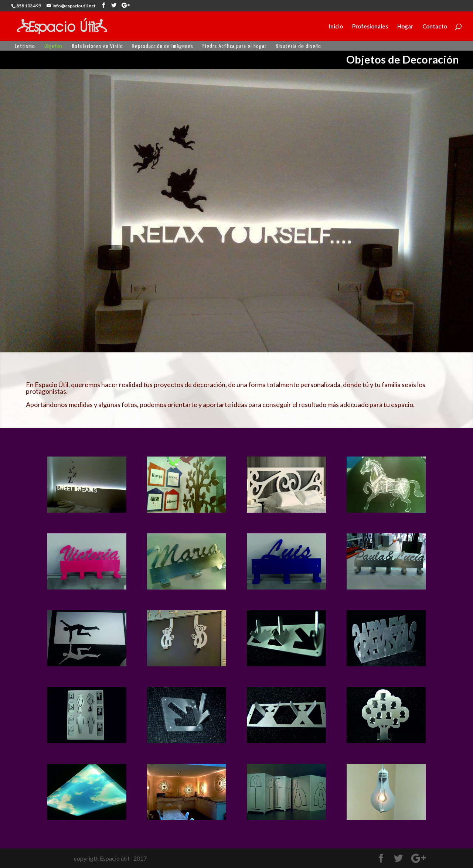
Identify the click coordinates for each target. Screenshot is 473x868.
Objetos (54, 47)
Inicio (336, 27)
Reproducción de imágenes (163, 47)
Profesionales (370, 27)
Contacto (435, 27)
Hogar (405, 27)
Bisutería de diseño (298, 47)
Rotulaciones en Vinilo (98, 47)
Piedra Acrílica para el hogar (234, 47)
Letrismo (25, 47)
